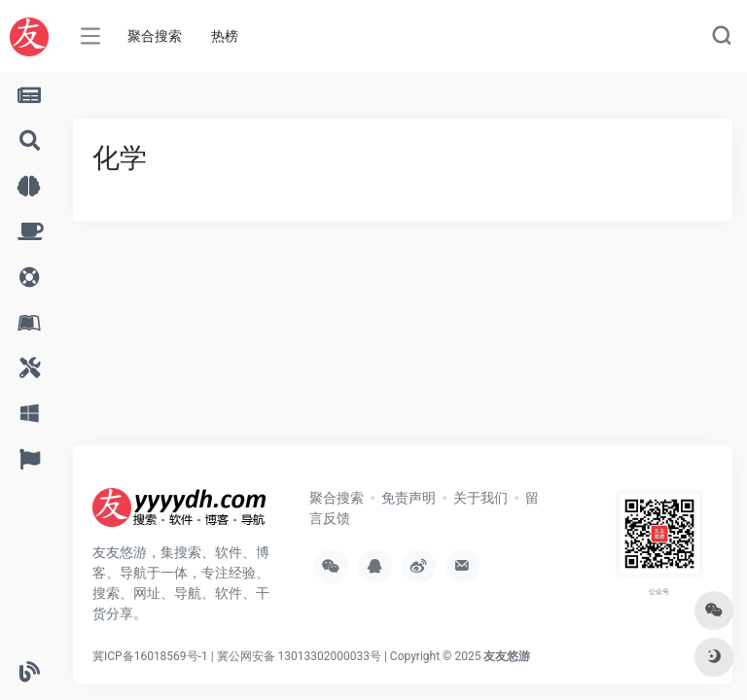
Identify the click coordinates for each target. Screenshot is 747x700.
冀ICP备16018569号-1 (150, 656)
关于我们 (480, 498)
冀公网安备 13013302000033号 (299, 656)
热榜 (225, 36)
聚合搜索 (155, 36)
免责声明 (409, 498)
